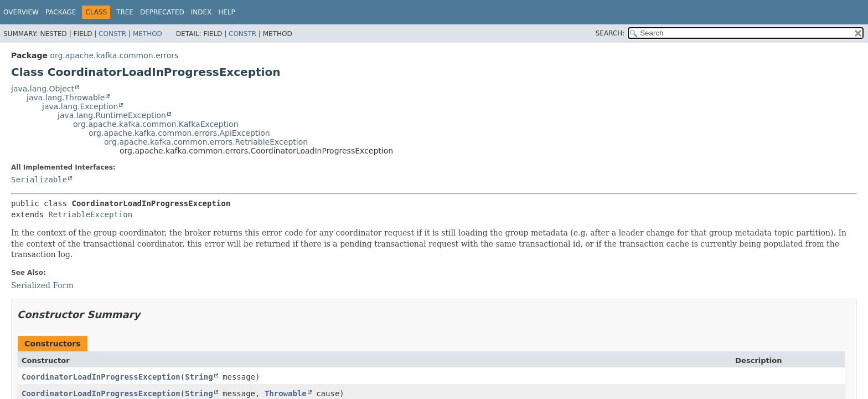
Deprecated (162, 12)
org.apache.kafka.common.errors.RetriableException (206, 142)
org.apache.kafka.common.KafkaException (156, 124)
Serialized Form (42, 285)
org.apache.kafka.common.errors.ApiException (179, 133)
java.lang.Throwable (66, 98)
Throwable (286, 393)
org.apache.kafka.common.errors (114, 55)
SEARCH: (610, 33)
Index (201, 12)
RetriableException (90, 214)
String (199, 377)
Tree (125, 12)
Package (61, 12)
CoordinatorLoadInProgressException (101, 377)
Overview (21, 12)
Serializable (39, 180)
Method (148, 34)
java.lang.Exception (80, 106)
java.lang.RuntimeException (112, 115)
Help (227, 12)
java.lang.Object (43, 89)
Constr (112, 34)
